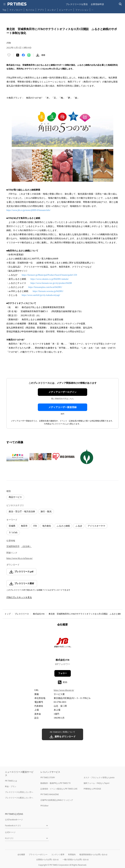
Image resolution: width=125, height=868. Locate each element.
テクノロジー (16, 10)
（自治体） (26, 546)
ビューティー (66, 10)
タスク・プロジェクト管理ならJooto (99, 777)
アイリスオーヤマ (96, 526)
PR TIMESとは (11, 781)
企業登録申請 (97, 4)
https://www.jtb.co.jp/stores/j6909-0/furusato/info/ (28, 210)
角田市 (24, 526)
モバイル (30, 10)
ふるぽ (79, 526)
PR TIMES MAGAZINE (50, 794)
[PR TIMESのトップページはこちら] (17, 4)
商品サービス (15, 497)
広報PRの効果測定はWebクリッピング (57, 800)
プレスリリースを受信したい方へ (19, 792)
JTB (35, 526)
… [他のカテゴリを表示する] (92, 9)
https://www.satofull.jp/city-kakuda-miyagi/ (41, 295)
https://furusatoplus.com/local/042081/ (45, 287)
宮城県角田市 (13, 546)
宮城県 (12, 526)
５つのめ (13, 532)
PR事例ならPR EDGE (92, 789)
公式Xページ (10, 832)
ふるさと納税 (63, 526)
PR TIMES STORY (48, 777)
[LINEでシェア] (29, 55)
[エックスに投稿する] (18, 55)
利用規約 (72, 854)
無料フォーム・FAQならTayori (96, 783)
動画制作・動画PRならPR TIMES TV (55, 783)
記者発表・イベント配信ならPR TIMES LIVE (59, 789)
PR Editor (45, 806)
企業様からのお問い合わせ (47, 859)
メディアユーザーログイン (62, 392)
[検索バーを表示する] (120, 4)
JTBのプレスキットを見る (19, 597)
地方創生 (47, 526)
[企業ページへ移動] (63, 643)
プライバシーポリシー (38, 854)
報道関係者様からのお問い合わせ (93, 854)
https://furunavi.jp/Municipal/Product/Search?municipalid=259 (49, 275)
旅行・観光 (46, 512)
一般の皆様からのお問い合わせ (76, 859)
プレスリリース (22, 614)
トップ (8, 614)
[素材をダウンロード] (38, 55)
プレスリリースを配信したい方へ (19, 798)
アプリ (41, 10)
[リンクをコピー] (43, 55)
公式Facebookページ (14, 820)
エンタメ (52, 10)
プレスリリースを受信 (77, 4)
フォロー (62, 673)
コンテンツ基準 (58, 854)
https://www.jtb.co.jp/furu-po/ (19, 558)
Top (4, 10)
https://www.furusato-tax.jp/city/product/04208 (51, 283)
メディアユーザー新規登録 (62, 407)
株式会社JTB (39, 614)
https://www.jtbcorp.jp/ (64, 690)
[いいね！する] (9, 55)
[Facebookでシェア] (23, 55)
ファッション (82, 10)
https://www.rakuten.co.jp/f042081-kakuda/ (50, 279)
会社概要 (21, 854)
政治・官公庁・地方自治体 (22, 512)
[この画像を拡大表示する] (17, 457)
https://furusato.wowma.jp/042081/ (48, 291)
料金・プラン (11, 786)
